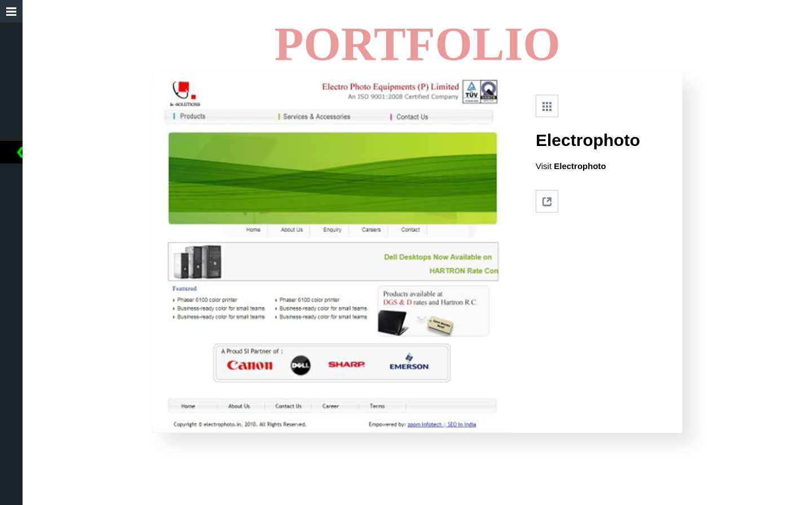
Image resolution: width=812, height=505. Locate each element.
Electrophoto (580, 166)
